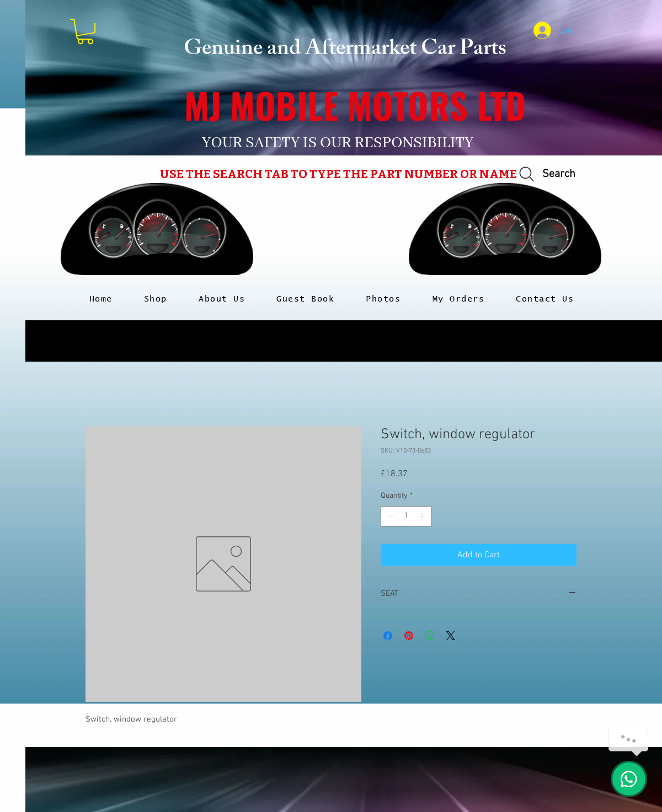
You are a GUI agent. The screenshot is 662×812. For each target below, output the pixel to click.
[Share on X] (451, 636)
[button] (85, 31)
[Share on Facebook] (388, 636)
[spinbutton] (406, 516)
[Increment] (423, 516)
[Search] (545, 174)
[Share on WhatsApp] (430, 636)
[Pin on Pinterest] (409, 636)
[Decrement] (389, 516)
